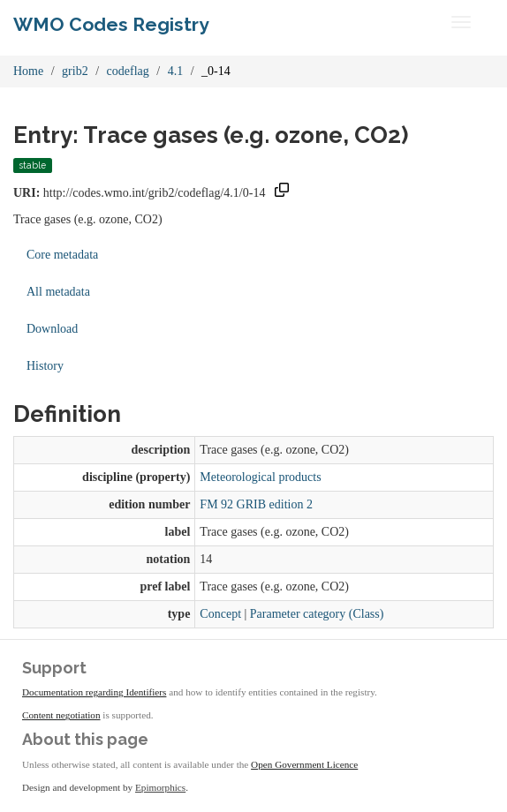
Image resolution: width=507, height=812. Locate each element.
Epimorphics (160, 787)
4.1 (176, 71)
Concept (220, 614)
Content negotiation (61, 715)
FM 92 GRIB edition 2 (256, 504)
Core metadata (62, 255)
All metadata (58, 292)
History (45, 366)
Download (52, 329)
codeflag (128, 71)
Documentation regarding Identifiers (94, 692)
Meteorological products (260, 477)
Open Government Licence (304, 764)
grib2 (75, 71)
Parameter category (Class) (317, 614)
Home (28, 71)
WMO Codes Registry (111, 24)
